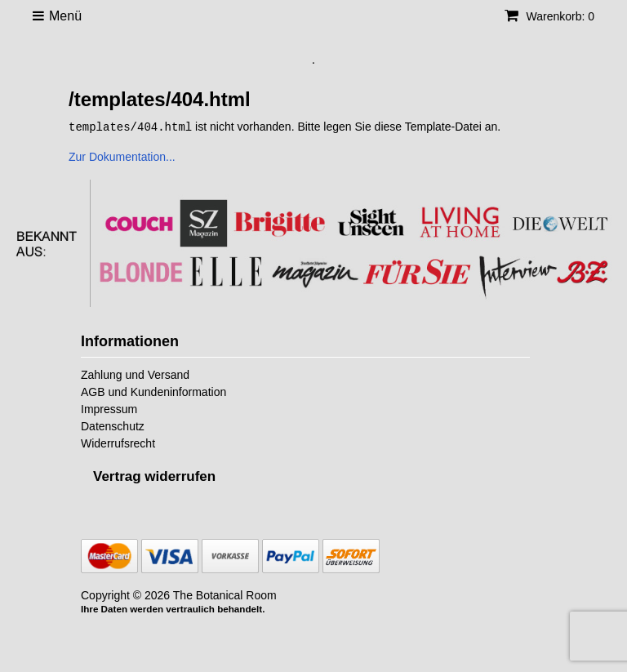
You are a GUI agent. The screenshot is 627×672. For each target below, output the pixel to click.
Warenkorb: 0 (549, 16)
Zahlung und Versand (135, 374)
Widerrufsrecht (118, 443)
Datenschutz (113, 425)
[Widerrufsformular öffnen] (154, 476)
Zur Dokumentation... (122, 156)
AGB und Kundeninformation (153, 391)
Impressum (109, 408)
